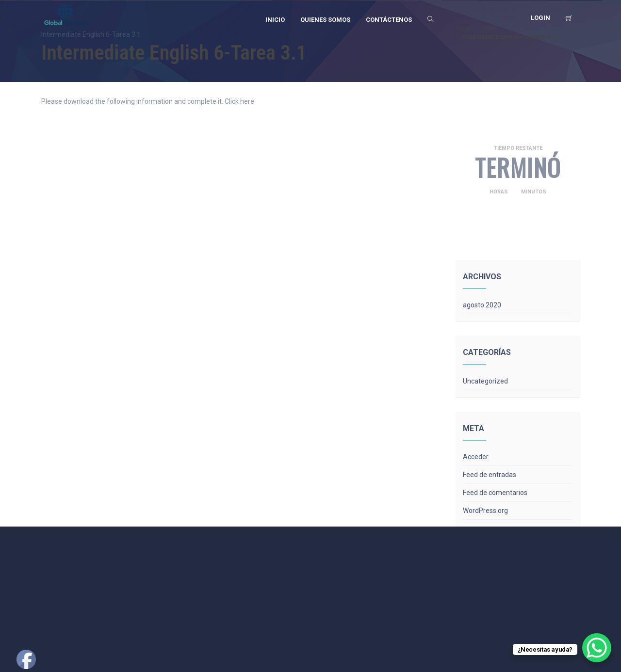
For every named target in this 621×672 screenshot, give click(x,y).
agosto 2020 (482, 305)
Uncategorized (485, 381)
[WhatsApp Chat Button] (597, 648)
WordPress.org (485, 511)
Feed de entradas (490, 475)
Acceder (476, 457)
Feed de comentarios (495, 493)
